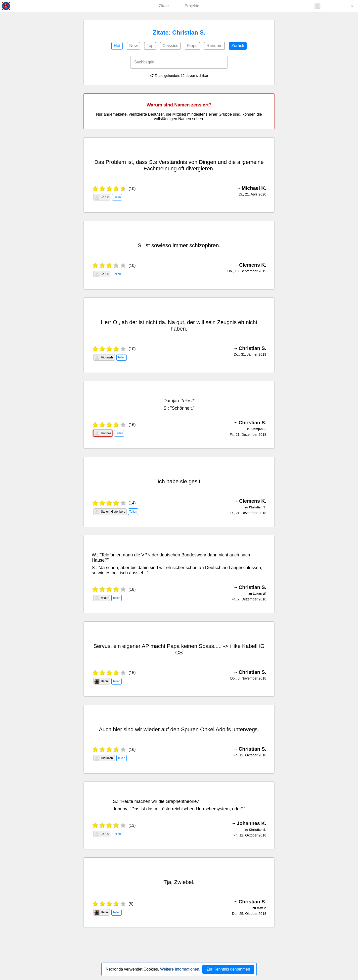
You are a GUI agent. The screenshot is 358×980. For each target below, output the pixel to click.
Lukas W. (260, 594)
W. (94, 555)
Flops (192, 46)
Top (150, 46)
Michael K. (254, 188)
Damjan (171, 401)
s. (197, 481)
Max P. (262, 908)
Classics (170, 46)
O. (116, 322)
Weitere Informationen (180, 969)
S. (152, 162)
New (134, 46)
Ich (161, 481)
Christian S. (252, 348)
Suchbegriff (144, 62)
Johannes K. (251, 823)
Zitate (164, 6)
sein (211, 322)
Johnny (120, 809)
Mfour (102, 598)
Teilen (117, 197)
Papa (173, 646)
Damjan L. (259, 429)
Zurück (238, 46)
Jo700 (102, 197)
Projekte (192, 6)
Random (214, 46)
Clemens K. (253, 265)
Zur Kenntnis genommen (228, 969)
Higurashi (104, 357)
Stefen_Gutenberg (110, 512)
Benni (102, 681)
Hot (117, 46)
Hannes (103, 433)
